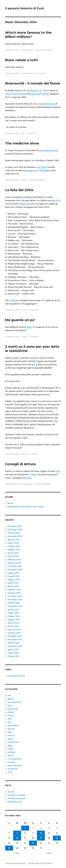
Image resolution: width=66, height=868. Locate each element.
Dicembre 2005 (15, 566)
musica (31, 50)
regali (10, 749)
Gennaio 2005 (14, 593)
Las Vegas (42, 167)
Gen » (50, 853)
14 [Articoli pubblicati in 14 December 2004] (17, 838)
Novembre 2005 (15, 570)
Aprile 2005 (13, 583)
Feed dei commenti (17, 798)
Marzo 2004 (13, 626)
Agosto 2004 (13, 610)
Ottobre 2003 (14, 643)
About (10, 503)
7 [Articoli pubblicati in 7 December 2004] (17, 833)
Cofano (34, 474)
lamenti (25, 50)
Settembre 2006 (15, 536)
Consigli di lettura (20, 464)
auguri (11, 699)
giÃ (34, 365)
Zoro (58, 471)
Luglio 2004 (13, 613)
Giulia (29, 478)
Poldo (12, 300)
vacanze (11, 762)
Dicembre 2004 (15, 596)
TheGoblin (45, 170)
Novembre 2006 (15, 530)
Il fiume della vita (47, 104)
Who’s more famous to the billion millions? (28, 35)
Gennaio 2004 (14, 633)
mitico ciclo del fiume (16, 94)
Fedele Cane (25, 204)
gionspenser (31, 170)
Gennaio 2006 (14, 563)
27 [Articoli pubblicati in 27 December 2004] (9, 848)
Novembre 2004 (15, 600)
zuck (10, 772)
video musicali (15, 765)
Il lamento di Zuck (16, 676)
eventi (10, 715)
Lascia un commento (44, 50)
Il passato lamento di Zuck (25, 8)
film (10, 719)
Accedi (11, 792)
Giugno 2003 (14, 656)
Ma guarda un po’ (20, 320)
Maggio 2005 (14, 580)
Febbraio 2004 (14, 630)
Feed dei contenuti (16, 795)
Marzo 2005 (13, 586)
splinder (12, 752)
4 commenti (41, 73)
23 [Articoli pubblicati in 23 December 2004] (33, 843)
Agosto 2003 (13, 650)
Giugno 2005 (14, 576)
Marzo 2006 (13, 556)
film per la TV (36, 90)
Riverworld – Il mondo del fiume (33, 83)
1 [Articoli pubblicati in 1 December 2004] (25, 828)
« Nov (16, 853)
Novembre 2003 (15, 640)
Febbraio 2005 (14, 590)
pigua (10, 745)
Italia (29, 327)
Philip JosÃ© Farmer (39, 94)
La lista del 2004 (19, 190)
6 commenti (34, 310)
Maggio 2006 (14, 550)
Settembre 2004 (15, 606)
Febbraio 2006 (14, 560)
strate (10, 755)
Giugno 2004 (14, 616)
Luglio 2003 (13, 653)
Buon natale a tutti (21, 60)
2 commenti (31, 133)
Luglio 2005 (13, 573)
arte (9, 695)
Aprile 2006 (13, 553)
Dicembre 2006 (15, 526)
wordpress (13, 769)
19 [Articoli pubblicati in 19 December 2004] (57, 838)
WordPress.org (15, 802)
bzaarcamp (13, 709)
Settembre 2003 (15, 646)
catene (11, 712)
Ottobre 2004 (14, 603)
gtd (9, 722)
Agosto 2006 (13, 540)
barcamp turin (14, 702)
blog (10, 705)
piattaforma (13, 742)
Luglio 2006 (13, 543)
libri (23, 133)
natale (10, 739)
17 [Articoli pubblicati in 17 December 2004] (41, 838)
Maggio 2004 (14, 620)
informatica (13, 725)
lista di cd (56, 200)
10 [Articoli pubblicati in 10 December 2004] (41, 833)
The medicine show (22, 143)
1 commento (34, 337)
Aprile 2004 (13, 623)
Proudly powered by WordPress (40, 863)
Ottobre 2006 (14, 533)
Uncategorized (28, 73)
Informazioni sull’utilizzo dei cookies (26, 507)
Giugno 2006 (14, 546)
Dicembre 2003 (15, 636)
